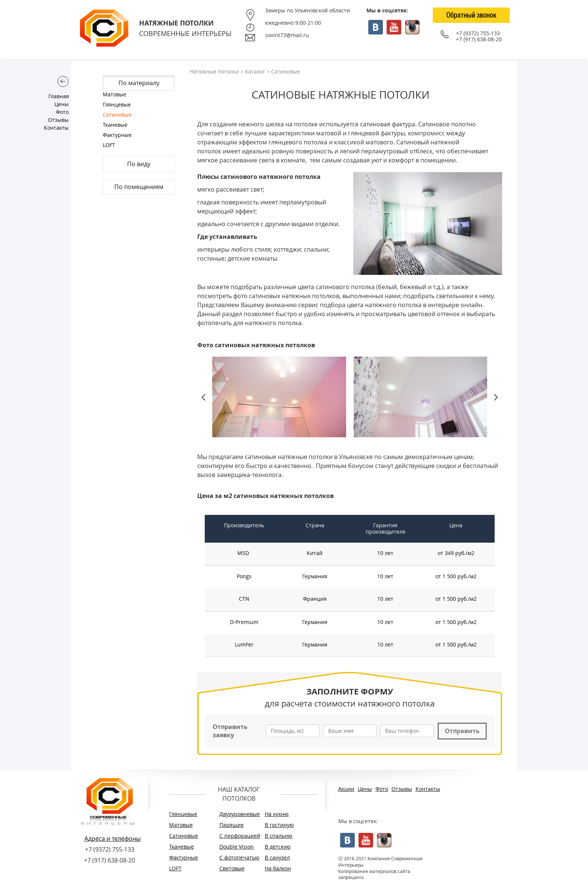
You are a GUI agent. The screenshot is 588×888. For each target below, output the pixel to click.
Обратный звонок (471, 15)
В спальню (279, 836)
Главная (59, 96)
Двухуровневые (238, 814)
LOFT (109, 145)
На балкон (278, 868)
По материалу (139, 83)
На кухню (277, 814)
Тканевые (115, 125)
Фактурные (117, 135)
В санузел (277, 857)
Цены (61, 104)
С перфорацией (238, 836)
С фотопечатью (238, 857)
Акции (346, 789)
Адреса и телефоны (112, 838)
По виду (139, 164)
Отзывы (58, 120)
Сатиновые (117, 115)
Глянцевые (117, 104)
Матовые (115, 94)
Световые (232, 868)
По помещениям (139, 187)
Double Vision (237, 847)
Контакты (56, 128)
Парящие (232, 825)
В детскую (278, 847)
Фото (62, 112)
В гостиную (279, 825)
